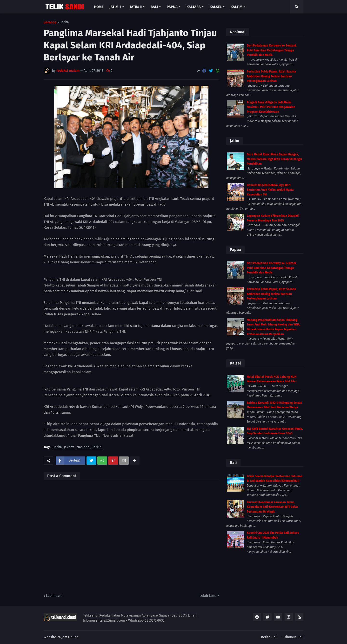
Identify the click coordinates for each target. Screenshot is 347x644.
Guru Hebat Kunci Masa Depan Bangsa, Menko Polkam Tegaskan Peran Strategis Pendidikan (274, 159)
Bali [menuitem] (154, 7)
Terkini (97, 447)
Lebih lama (208, 596)
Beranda (50, 22)
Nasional (83, 447)
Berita (64, 22)
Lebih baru (54, 596)
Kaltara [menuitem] (194, 7)
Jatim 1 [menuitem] (115, 7)
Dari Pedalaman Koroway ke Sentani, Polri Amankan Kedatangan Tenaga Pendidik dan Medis (272, 50)
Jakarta (69, 447)
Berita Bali (269, 637)
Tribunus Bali (293, 637)
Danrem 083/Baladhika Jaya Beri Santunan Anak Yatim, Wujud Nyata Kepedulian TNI (270, 190)
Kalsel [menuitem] (216, 7)
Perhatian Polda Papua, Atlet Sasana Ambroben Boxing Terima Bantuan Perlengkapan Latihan (271, 76)
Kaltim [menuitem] (237, 7)
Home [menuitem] (99, 7)
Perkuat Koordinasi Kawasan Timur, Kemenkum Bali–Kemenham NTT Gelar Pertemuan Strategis (272, 507)
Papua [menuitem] (172, 7)
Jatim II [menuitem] (136, 7)
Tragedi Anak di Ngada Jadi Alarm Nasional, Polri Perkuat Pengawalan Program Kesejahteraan (271, 107)
